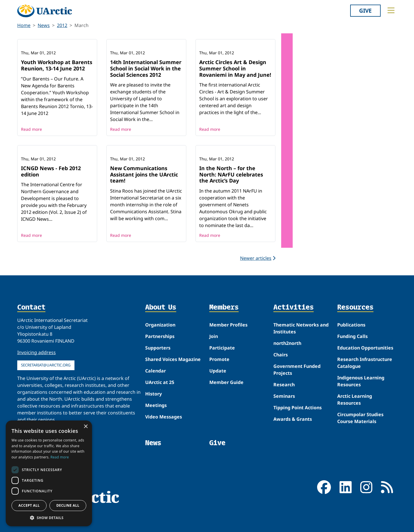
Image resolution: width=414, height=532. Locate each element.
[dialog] (49, 473)
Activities (294, 308)
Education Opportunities (365, 348)
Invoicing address (37, 352)
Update (218, 371)
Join (214, 336)
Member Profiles (228, 325)
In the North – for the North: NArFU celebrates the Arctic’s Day (231, 174)
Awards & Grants (293, 419)
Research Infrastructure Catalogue (365, 363)
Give (365, 10)
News (44, 25)
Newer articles (258, 258)
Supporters (158, 348)
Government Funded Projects (297, 370)
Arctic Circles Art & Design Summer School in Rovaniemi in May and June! (235, 68)
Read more (31, 129)
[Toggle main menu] (391, 10)
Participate (222, 348)
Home (24, 25)
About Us (161, 308)
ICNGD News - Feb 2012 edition (51, 171)
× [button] (86, 427)
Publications (351, 325)
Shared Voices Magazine (173, 359)
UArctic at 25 (160, 382)
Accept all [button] (29, 505)
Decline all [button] (68, 505)
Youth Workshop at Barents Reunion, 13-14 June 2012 (57, 65)
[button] (49, 518)
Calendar (156, 371)
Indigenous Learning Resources (361, 381)
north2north (287, 343)
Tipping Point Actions (298, 408)
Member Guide (226, 382)
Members (224, 308)
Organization (160, 325)
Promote (219, 359)
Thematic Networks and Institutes (301, 328)
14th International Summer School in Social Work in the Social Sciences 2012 (146, 68)
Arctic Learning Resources (355, 400)
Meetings (156, 405)
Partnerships (160, 336)
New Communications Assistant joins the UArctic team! (144, 174)
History (154, 394)
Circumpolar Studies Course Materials (360, 418)
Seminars (284, 396)
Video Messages (164, 417)
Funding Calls (352, 336)
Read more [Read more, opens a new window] (60, 457)
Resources (355, 308)
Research (284, 385)
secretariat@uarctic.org (46, 365)
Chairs (281, 355)
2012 (62, 25)
